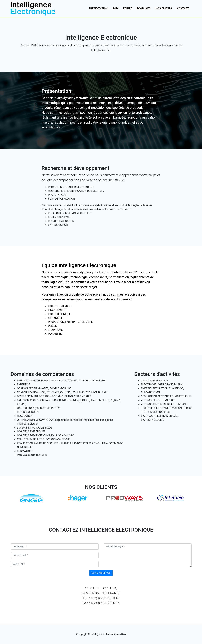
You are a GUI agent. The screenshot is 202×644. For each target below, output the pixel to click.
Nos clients (164, 11)
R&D (115, 11)
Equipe (128, 11)
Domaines (144, 11)
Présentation (98, 11)
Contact (183, 11)
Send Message (101, 573)
